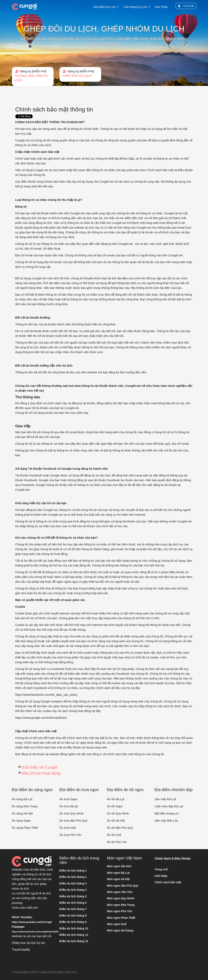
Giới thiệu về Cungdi (39, 767)
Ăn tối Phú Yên (117, 842)
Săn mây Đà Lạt (165, 799)
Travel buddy (21, 950)
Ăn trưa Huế (68, 828)
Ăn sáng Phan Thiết (25, 828)
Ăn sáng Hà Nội (22, 813)
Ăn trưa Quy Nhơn (72, 813)
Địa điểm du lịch (105, 7)
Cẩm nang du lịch (135, 7)
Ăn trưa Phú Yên (70, 835)
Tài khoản (186, 6)
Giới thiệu (161, 7)
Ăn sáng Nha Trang (25, 806)
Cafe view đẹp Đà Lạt (169, 806)
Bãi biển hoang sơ (167, 813)
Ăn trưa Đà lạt (69, 806)
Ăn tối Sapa (115, 806)
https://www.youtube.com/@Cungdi (32, 922)
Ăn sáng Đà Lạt (22, 799)
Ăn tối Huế (114, 835)
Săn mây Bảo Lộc (166, 820)
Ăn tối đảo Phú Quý (120, 828)
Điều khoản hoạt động (41, 773)
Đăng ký (33, 76)
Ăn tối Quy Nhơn (118, 813)
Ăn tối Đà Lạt (116, 799)
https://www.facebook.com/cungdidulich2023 (35, 932)
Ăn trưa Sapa (68, 799)
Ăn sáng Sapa (21, 820)
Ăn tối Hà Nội (116, 820)
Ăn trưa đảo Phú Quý (73, 820)
